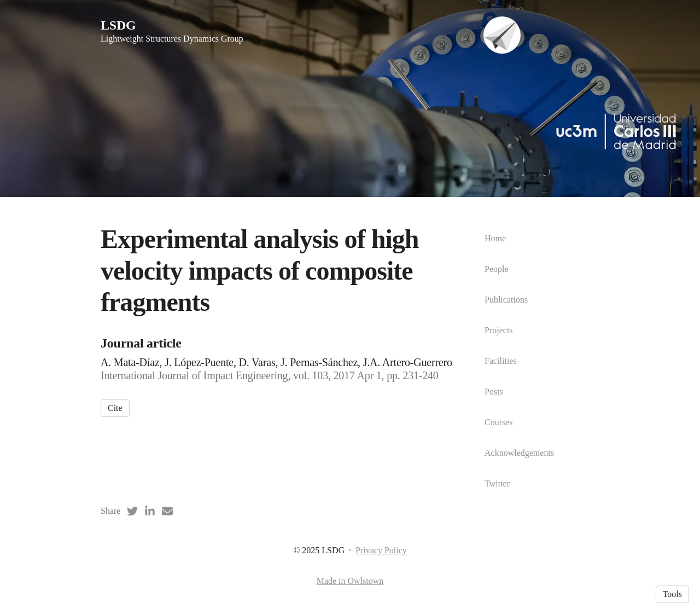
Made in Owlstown (350, 581)
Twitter (497, 483)
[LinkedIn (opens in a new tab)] (150, 511)
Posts (494, 392)
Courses (499, 422)
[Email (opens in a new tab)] (167, 511)
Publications (506, 300)
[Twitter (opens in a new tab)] (132, 511)
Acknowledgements (519, 453)
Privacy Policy (381, 550)
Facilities (501, 361)
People (497, 269)
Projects (499, 330)
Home (495, 238)
